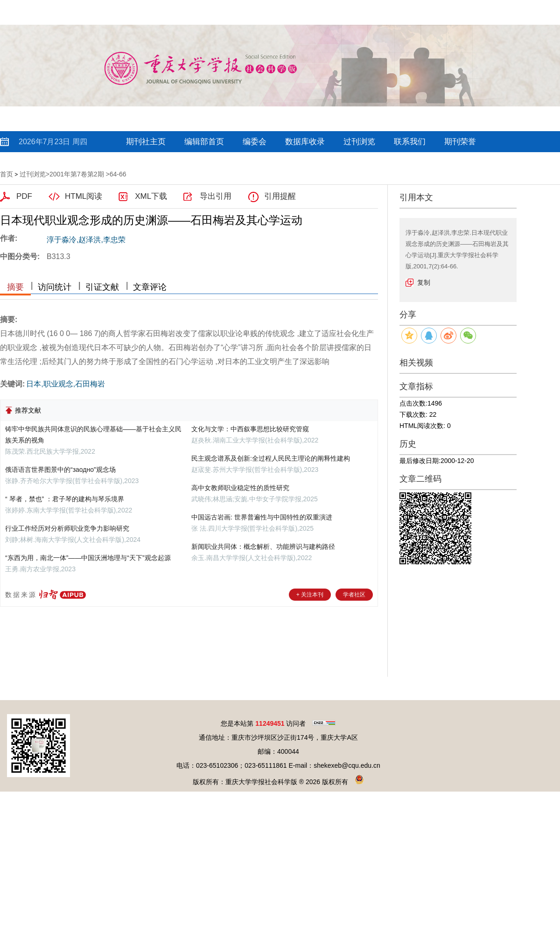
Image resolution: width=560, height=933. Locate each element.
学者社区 (354, 595)
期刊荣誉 (460, 142)
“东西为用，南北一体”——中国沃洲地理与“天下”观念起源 (88, 558)
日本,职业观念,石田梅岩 (66, 384)
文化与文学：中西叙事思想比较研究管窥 (250, 429)
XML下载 (151, 196)
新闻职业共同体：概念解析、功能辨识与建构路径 (263, 547)
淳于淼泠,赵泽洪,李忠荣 (86, 240)
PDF (24, 196)
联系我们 (410, 142)
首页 (7, 174)
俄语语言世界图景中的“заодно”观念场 (60, 470)
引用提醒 (280, 196)
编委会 (255, 142)
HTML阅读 (84, 196)
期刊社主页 (146, 142)
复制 (424, 282)
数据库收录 (305, 142)
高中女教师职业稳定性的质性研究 (240, 488)
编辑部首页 (204, 142)
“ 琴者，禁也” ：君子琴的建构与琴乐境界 (65, 499)
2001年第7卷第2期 (77, 174)
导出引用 (216, 196)
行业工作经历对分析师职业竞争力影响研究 (67, 528)
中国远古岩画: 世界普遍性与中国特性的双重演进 (262, 517)
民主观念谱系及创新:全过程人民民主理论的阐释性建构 (271, 458)
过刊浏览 (359, 142)
